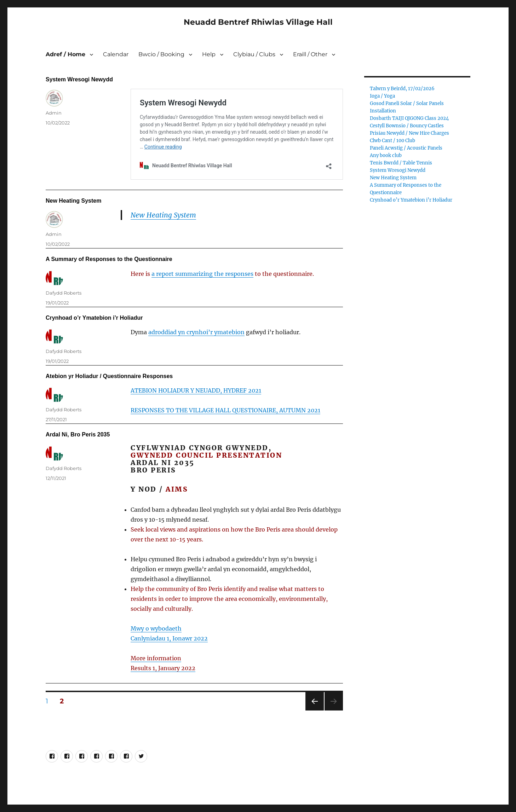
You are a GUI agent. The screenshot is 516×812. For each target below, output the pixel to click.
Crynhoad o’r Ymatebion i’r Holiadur (94, 318)
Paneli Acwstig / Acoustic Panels (406, 148)
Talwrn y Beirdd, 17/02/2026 (402, 89)
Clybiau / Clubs (254, 54)
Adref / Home (65, 54)
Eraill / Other (310, 54)
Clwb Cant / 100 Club (392, 141)
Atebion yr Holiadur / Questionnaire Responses (109, 376)
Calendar (116, 54)
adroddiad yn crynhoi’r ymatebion (196, 332)
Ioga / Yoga (382, 96)
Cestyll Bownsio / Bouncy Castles (407, 126)
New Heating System (73, 201)
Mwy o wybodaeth (156, 628)
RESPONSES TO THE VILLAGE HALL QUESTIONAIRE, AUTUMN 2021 (225, 410)
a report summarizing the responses (202, 274)
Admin (54, 113)
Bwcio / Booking (161, 54)
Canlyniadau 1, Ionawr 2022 (169, 638)
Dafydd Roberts (64, 293)
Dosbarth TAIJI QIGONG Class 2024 (409, 118)
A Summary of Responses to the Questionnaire (109, 259)
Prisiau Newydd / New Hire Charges (409, 133)
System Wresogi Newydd (79, 79)
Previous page (314, 710)
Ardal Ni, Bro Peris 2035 (78, 434)
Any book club (386, 155)
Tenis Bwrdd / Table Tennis (401, 163)
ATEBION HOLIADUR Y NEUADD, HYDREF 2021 (196, 390)
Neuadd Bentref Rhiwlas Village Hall (258, 22)
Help (209, 54)
